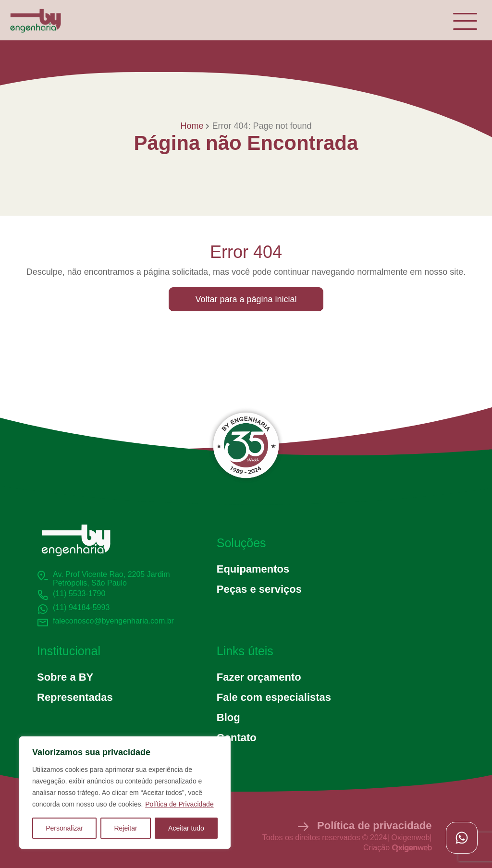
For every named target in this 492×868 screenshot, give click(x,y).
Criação (398, 848)
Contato (237, 738)
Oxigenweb (410, 837)
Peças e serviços (259, 589)
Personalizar (64, 828)
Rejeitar (125, 828)
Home (192, 126)
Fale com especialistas (274, 697)
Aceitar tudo (186, 828)
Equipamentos (253, 569)
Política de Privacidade (179, 804)
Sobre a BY (65, 677)
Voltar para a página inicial (246, 299)
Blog (228, 717)
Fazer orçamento (259, 677)
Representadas (75, 697)
